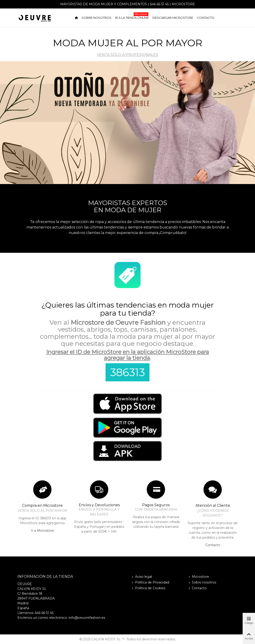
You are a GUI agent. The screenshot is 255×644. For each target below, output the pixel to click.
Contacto (206, 18)
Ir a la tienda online (132, 17)
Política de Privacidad (150, 582)
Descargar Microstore (173, 18)
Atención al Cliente (213, 505)
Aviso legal (141, 577)
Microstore (183, 4)
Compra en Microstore (42, 505)
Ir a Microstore (42, 531)
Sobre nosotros (96, 18)
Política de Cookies (148, 588)
